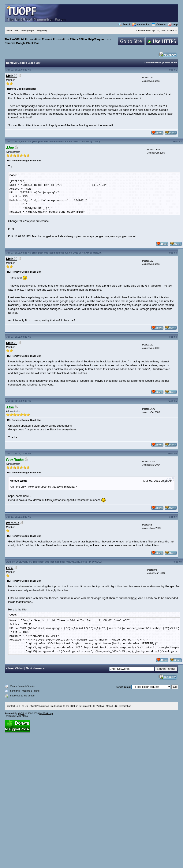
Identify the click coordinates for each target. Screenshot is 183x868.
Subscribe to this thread (22, 696)
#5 (175, 401)
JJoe (96, 141)
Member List (141, 24)
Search (124, 24)
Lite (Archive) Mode (102, 706)
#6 (175, 453)
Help (173, 24)
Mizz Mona (22, 716)
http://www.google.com (33, 361)
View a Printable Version (23, 686)
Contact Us (13, 706)
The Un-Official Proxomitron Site (37, 706)
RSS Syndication (122, 706)
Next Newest (34, 668)
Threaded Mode (153, 62)
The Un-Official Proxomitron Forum (28, 39)
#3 (175, 253)
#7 (175, 517)
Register (42, 31)
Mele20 (12, 76)
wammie (13, 523)
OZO (98, 562)
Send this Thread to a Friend (25, 691)
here (134, 598)
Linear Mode (170, 62)
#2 (180, 141)
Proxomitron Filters (66, 39)
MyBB (21, 713)
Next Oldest (16, 668)
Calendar (159, 24)
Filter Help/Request (93, 39)
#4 (175, 337)
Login (31, 31)
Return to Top (62, 706)
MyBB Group (46, 713)
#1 (175, 70)
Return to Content (80, 706)
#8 (180, 562)
